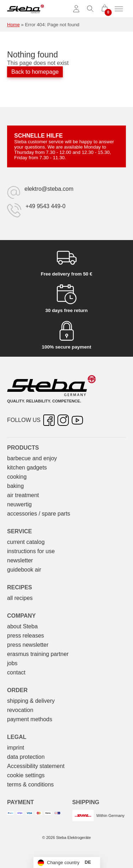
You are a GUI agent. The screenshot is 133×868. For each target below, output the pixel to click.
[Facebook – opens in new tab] (49, 420)
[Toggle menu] (119, 9)
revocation (20, 710)
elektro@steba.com (49, 189)
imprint (16, 748)
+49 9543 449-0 (46, 206)
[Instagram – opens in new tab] (63, 420)
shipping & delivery (31, 701)
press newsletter (28, 645)
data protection (26, 757)
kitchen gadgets (27, 468)
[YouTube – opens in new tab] (77, 420)
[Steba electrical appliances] (26, 9)
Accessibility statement (36, 766)
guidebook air (24, 570)
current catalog (26, 542)
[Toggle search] (90, 9)
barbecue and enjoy (32, 458)
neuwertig (19, 504)
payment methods (30, 719)
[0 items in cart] (105, 9)
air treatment (23, 495)
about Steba (22, 626)
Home (13, 25)
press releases (26, 636)
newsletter (20, 560)
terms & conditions (31, 784)
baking (15, 486)
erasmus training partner (38, 654)
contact (16, 672)
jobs (12, 663)
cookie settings (26, 775)
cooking (17, 477)
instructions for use (31, 551)
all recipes (20, 598)
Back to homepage (35, 72)
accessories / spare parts (39, 514)
